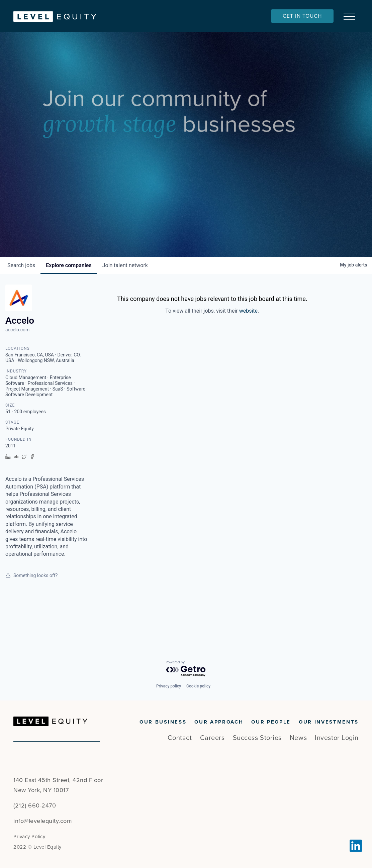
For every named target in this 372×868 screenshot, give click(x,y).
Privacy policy (169, 686)
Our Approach (219, 722)
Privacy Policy (29, 837)
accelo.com (17, 370)
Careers (212, 738)
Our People (271, 722)
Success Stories (257, 738)
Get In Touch (302, 16)
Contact (180, 738)
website (248, 351)
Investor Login (337, 738)
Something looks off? (31, 615)
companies (69, 305)
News (298, 738)
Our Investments (329, 722)
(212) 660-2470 (35, 805)
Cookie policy (198, 686)
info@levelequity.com (43, 821)
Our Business (163, 722)
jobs (21, 305)
